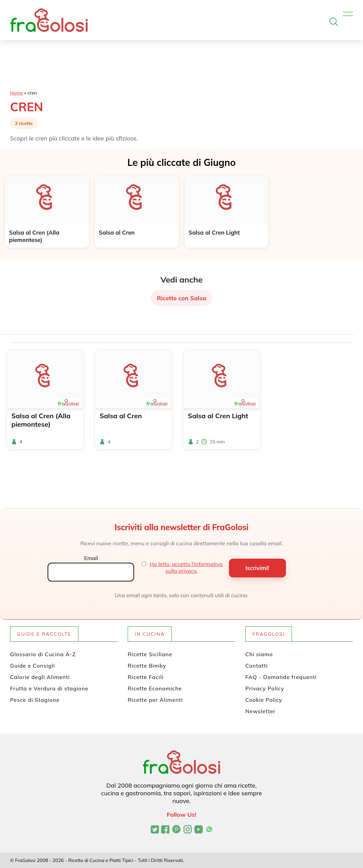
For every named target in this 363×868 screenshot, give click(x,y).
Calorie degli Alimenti (40, 677)
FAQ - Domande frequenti (281, 677)
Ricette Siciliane (150, 654)
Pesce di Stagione (35, 700)
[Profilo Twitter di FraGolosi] (155, 830)
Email (91, 558)
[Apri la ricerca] (334, 22)
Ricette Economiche (155, 688)
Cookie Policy (264, 700)
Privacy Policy (265, 688)
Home (17, 93)
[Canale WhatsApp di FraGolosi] (209, 830)
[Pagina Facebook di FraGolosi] (165, 830)
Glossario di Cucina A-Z (43, 654)
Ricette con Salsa (181, 298)
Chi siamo (259, 654)
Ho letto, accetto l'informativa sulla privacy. (186, 567)
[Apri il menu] (348, 14)
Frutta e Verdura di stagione (49, 688)
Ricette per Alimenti (155, 700)
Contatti (257, 666)
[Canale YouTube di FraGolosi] (199, 830)
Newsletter (260, 711)
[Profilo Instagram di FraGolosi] (188, 830)
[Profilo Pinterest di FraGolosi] (176, 830)
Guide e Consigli (33, 666)
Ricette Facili (146, 677)
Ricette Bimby (147, 666)
